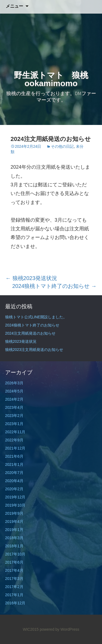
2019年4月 (14, 522)
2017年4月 (14, 570)
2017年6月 (14, 562)
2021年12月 (15, 448)
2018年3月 (14, 538)
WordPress (70, 629)
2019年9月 (14, 513)
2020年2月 (14, 489)
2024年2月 (14, 399)
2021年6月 (14, 456)
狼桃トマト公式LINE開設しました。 (36, 317)
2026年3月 (14, 383)
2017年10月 (15, 554)
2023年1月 (14, 424)
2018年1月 (14, 546)
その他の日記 (62, 146)
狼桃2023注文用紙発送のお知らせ (34, 350)
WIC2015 (31, 629)
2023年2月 (14, 416)
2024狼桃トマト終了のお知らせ (54, 286)
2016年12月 (15, 603)
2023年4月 (14, 407)
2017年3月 (14, 579)
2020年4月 (14, 481)
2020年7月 (14, 473)
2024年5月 (14, 391)
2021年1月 (14, 464)
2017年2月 (14, 587)
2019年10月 (15, 505)
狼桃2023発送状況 (31, 278)
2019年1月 (14, 530)
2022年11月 (15, 432)
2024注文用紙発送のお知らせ (30, 333)
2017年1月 (14, 595)
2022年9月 (14, 440)
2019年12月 (15, 497)
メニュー (14, 6)
